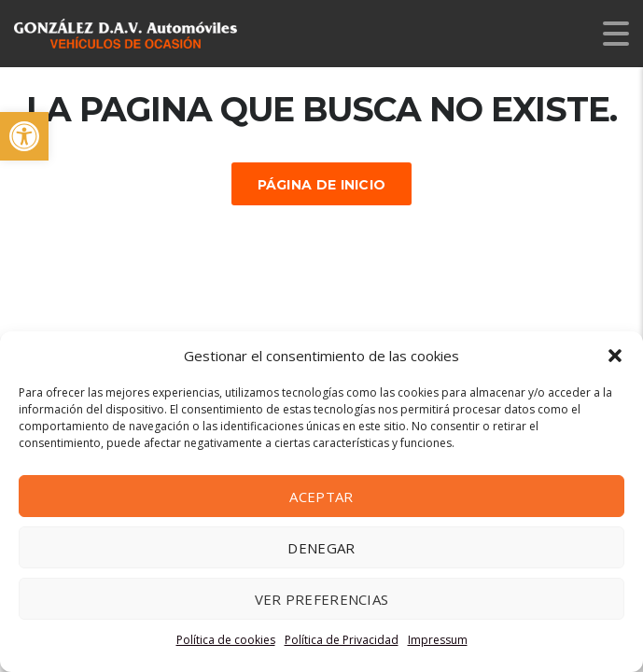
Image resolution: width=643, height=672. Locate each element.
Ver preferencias (322, 599)
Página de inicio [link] (322, 185)
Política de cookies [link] (226, 640)
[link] (24, 136)
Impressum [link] (438, 640)
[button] (615, 356)
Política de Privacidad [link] (342, 640)
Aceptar (321, 497)
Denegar (321, 548)
